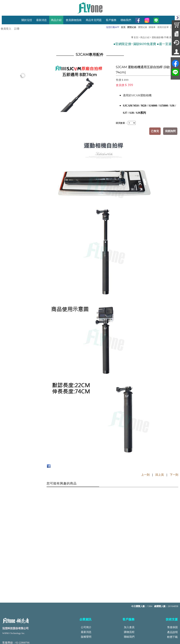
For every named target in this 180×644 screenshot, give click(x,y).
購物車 (152, 27)
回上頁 (160, 474)
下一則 (174, 474)
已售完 (155, 131)
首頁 (136, 37)
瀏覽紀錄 (143, 27)
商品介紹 (145, 37)
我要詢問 (170, 131)
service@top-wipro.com (28, 606)
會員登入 (6, 29)
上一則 (145, 474)
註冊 (17, 29)
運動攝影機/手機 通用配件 (165, 37)
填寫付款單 (163, 27)
